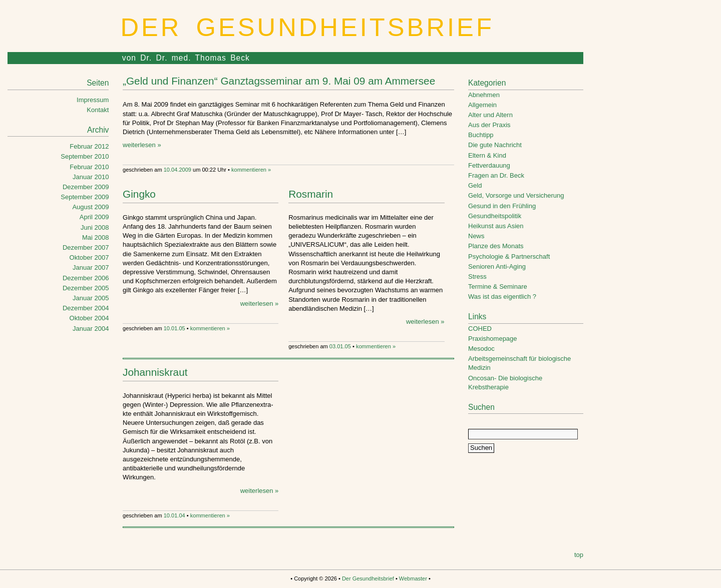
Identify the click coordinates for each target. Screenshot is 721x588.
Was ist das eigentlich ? (502, 297)
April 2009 (94, 217)
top (579, 555)
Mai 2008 (95, 237)
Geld (475, 185)
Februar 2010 (89, 167)
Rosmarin (311, 194)
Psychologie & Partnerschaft (509, 256)
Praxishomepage (493, 339)
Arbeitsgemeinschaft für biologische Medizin (519, 363)
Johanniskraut (155, 372)
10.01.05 (174, 328)
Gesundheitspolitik (495, 216)
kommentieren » (251, 170)
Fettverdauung (489, 165)
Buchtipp (481, 135)
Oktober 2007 (89, 257)
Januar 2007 (91, 267)
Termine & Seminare (498, 286)
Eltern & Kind (487, 155)
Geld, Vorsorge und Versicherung (516, 195)
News (476, 236)
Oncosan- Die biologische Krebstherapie (505, 383)
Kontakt (98, 110)
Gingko (139, 194)
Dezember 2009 (86, 187)
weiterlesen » (142, 145)
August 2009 (90, 207)
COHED (480, 329)
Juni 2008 (95, 227)
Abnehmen (484, 95)
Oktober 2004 (89, 318)
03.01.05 (340, 346)
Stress (477, 276)
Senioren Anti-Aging (497, 266)
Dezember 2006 (86, 278)
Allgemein (482, 105)
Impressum (93, 100)
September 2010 (85, 156)
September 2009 (85, 197)
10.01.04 (174, 515)
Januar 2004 (91, 329)
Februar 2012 (89, 146)
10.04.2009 (177, 170)
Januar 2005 (91, 298)
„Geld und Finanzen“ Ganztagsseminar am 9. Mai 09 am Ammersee (279, 81)
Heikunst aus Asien (496, 226)
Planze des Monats (496, 246)
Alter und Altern (490, 115)
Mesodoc (481, 349)
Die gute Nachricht (495, 145)
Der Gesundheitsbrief (307, 27)
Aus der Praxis (489, 125)
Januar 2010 (91, 177)
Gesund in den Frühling (502, 206)
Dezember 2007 (86, 247)
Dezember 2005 (86, 288)
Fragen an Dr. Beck (496, 175)
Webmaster (413, 578)
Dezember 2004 (86, 308)
